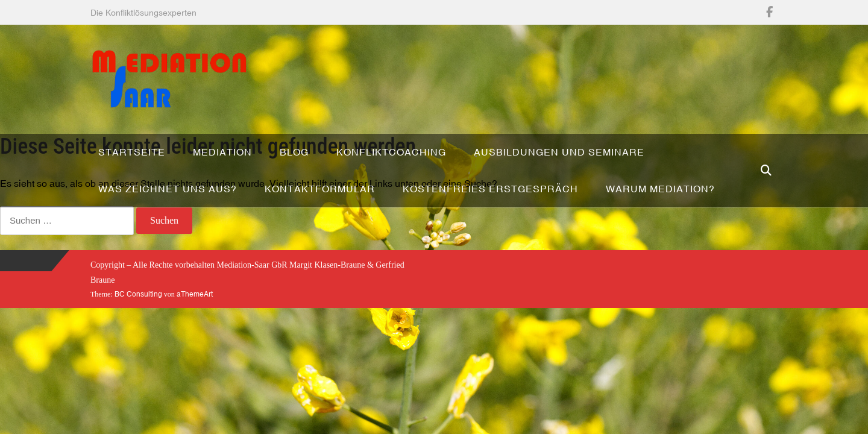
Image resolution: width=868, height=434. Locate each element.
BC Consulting (138, 294)
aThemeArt (195, 294)
